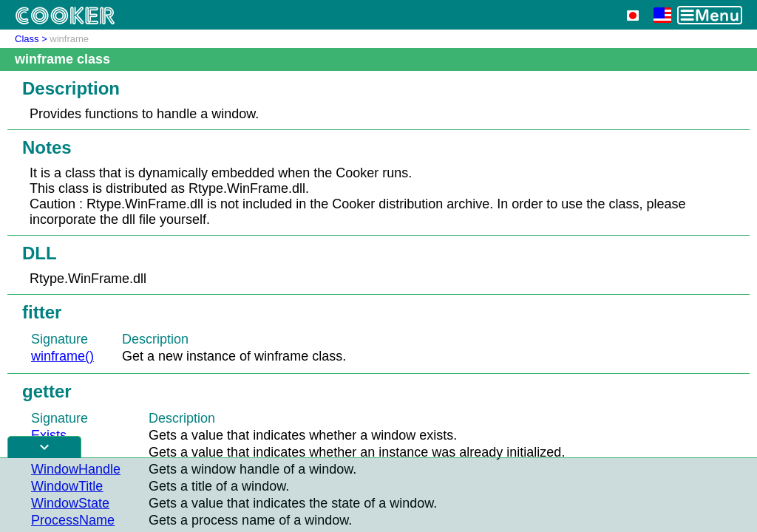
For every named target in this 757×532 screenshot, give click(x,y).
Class (27, 39)
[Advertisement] (378, 495)
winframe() (62, 356)
